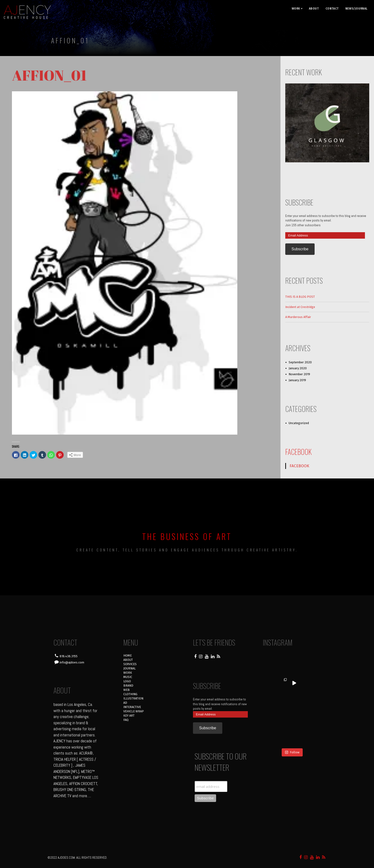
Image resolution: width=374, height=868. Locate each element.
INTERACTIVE (132, 707)
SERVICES (130, 664)
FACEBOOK (299, 452)
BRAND (128, 686)
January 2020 (298, 368)
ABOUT (314, 9)
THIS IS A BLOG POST (300, 297)
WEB (127, 690)
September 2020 (300, 362)
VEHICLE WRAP (134, 711)
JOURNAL (130, 668)
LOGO (127, 681)
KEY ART (129, 716)
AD (125, 703)
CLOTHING (130, 694)
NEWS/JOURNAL (356, 9)
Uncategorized (299, 423)
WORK (296, 9)
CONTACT (332, 9)
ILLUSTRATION (133, 698)
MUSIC (128, 677)
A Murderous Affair (298, 317)
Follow (292, 729)
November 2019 (299, 374)
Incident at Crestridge (300, 307)
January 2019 (297, 380)
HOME (127, 655)
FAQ (126, 720)
